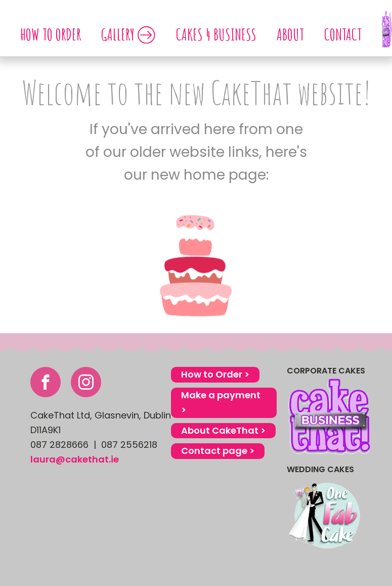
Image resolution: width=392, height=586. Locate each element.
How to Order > (215, 374)
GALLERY (128, 34)
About (290, 34)
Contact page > (218, 451)
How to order (51, 34)
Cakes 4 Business (216, 34)
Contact (343, 34)
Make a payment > (221, 402)
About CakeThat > (223, 430)
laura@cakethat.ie (75, 459)
